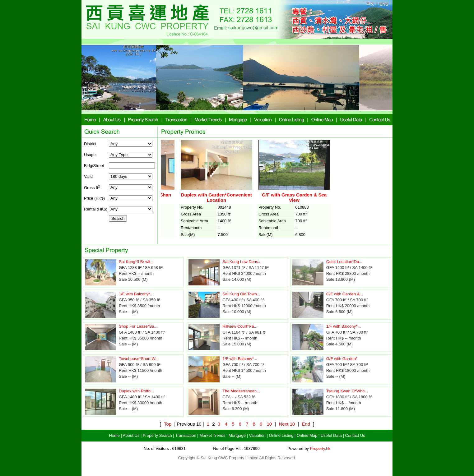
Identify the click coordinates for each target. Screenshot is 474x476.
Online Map (307, 435)
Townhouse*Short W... (139, 359)
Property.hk (320, 448)
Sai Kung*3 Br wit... (136, 262)
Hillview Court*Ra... (240, 326)
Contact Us (355, 435)
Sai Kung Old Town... (241, 294)
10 (269, 424)
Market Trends (212, 435)
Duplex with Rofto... (136, 391)
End (306, 424)
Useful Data (331, 435)
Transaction (186, 435)
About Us (131, 435)
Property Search (157, 435)
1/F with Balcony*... (136, 294)
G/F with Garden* (342, 359)
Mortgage (237, 435)
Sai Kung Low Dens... (242, 262)
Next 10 (287, 424)
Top (168, 424)
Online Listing (281, 435)
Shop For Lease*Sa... (138, 326)
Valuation (257, 435)
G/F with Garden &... (345, 294)
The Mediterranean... (241, 391)
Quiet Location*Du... (344, 262)
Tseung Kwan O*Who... (347, 391)
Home (114, 435)
